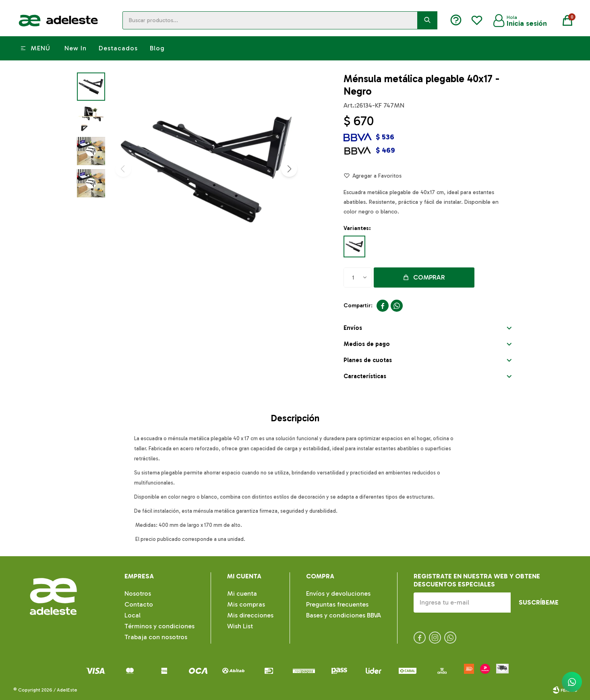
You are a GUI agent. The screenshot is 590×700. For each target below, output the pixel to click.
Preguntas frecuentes (337, 604)
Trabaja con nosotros (156, 637)
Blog (157, 48)
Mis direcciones (250, 615)
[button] (289, 169)
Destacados (118, 48)
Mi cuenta (242, 593)
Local (132, 615)
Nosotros (138, 593)
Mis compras (246, 604)
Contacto (139, 604)
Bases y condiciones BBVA (344, 615)
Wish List (240, 626)
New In (76, 48)
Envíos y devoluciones (338, 593)
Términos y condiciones (159, 626)
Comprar (429, 277)
